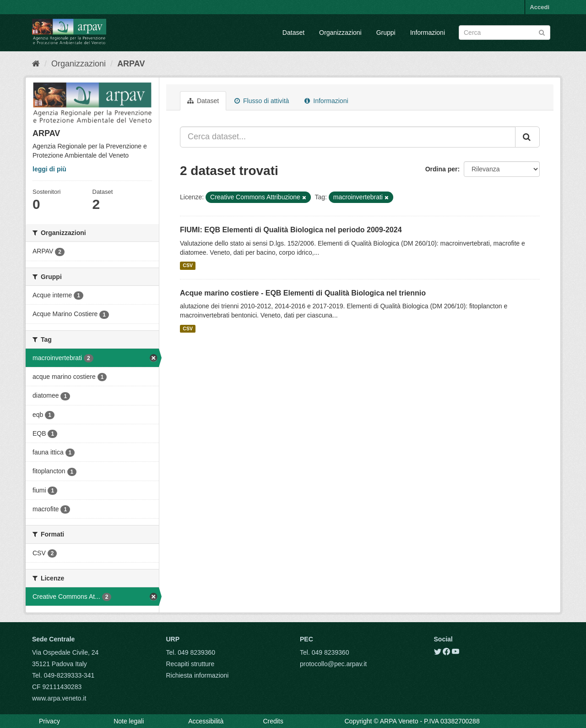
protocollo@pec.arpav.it (333, 664)
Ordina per (442, 169)
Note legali (129, 721)
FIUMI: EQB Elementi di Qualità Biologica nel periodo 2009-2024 (291, 230)
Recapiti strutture (190, 664)
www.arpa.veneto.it (59, 698)
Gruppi (386, 33)
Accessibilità (206, 721)
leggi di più (49, 169)
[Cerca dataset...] (348, 137)
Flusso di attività (262, 101)
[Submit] (542, 32)
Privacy (49, 721)
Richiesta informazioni (198, 675)
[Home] (36, 64)
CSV (188, 266)
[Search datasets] (505, 33)
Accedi (540, 7)
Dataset (293, 33)
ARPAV (131, 64)
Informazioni (428, 33)
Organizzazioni (340, 33)
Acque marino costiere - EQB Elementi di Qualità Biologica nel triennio (303, 293)
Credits (273, 721)
